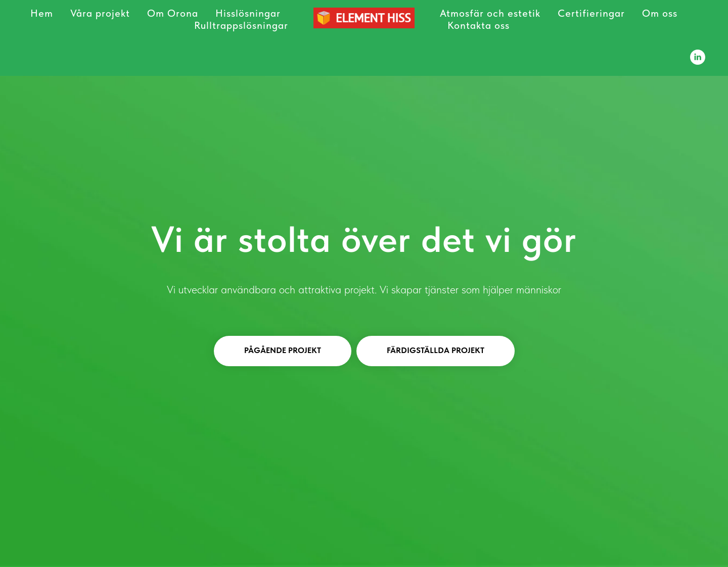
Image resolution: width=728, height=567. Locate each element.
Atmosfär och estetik (490, 13)
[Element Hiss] (698, 57)
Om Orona (173, 13)
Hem (42, 13)
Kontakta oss (479, 25)
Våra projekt (100, 13)
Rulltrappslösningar (241, 25)
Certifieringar (591, 13)
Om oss (660, 13)
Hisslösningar (248, 13)
